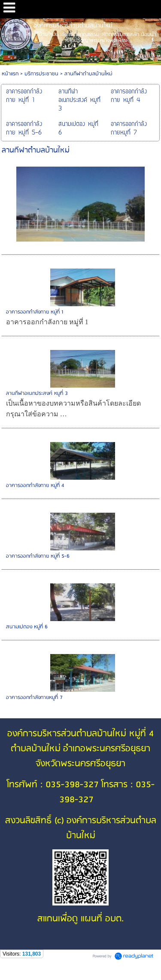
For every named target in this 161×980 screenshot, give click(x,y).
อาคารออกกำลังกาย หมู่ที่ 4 (35, 486)
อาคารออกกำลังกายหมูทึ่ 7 (34, 698)
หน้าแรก (10, 74)
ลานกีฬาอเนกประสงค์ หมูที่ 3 (37, 393)
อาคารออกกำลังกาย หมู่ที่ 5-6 (38, 556)
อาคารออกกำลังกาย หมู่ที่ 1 (35, 312)
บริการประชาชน (41, 74)
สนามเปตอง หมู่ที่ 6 (27, 627)
